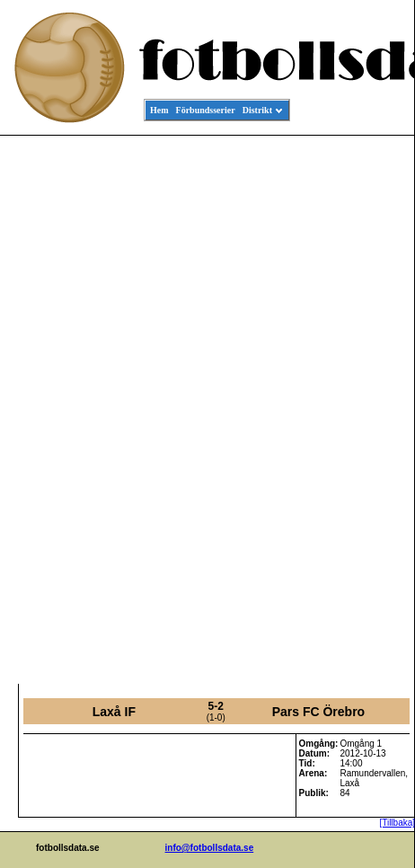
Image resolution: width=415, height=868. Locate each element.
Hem (159, 110)
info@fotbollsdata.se (210, 848)
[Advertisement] (333, 410)
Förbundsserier (206, 110)
